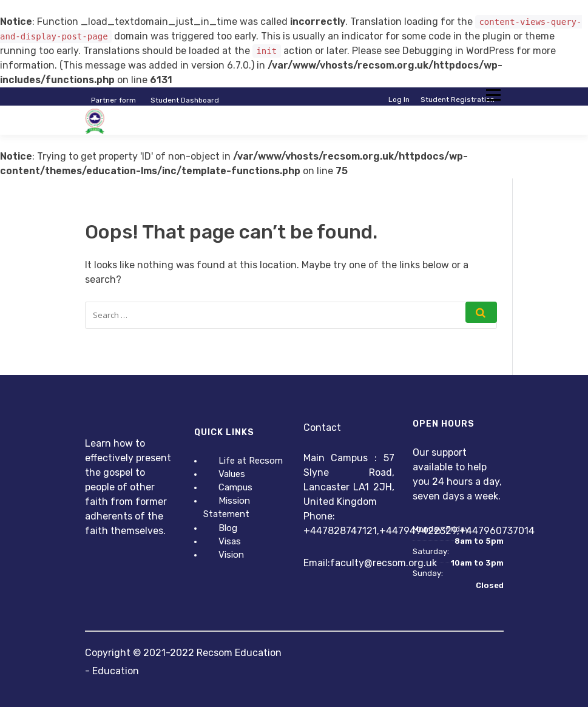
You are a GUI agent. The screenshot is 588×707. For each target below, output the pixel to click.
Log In (399, 100)
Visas (230, 541)
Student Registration (458, 100)
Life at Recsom (251, 461)
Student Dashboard (185, 100)
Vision (231, 555)
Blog (228, 528)
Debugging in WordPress (458, 51)
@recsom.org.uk (400, 563)
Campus (235, 487)
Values (232, 474)
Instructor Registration (454, 109)
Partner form (113, 100)
